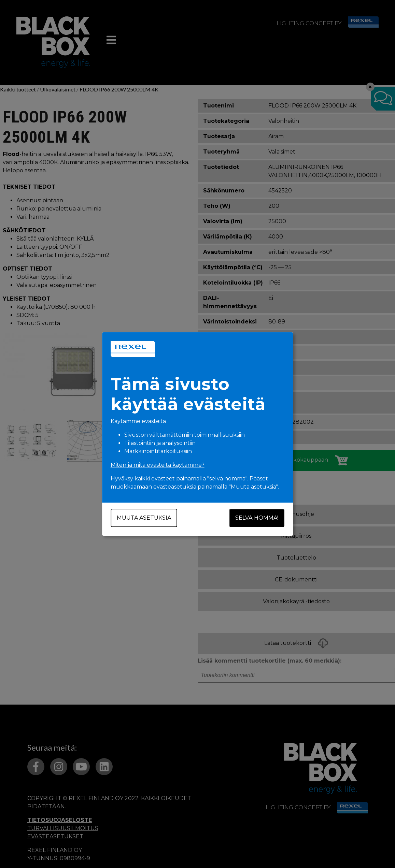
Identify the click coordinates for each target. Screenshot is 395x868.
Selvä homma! (257, 518)
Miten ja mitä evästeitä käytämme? (158, 465)
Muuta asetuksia (144, 518)
